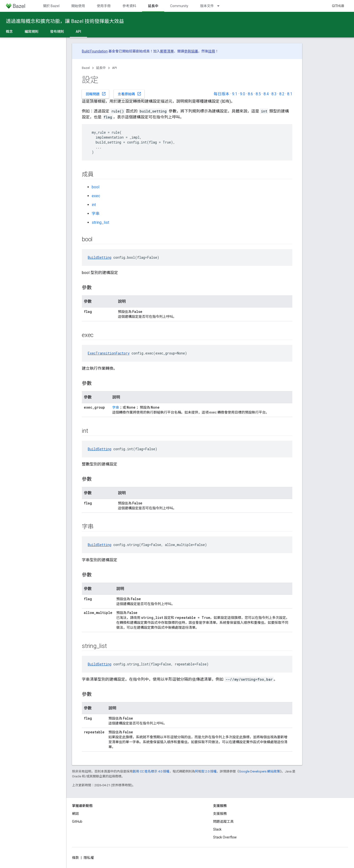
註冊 (212, 51)
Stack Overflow (225, 837)
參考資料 (129, 6)
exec (96, 196)
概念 (9, 32)
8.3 (274, 94)
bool (96, 187)
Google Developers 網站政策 (259, 771)
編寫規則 (31, 32)
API (114, 68)
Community (179, 6)
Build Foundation (95, 51)
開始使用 (78, 6)
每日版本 (221, 94)
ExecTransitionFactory (109, 353)
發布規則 (57, 32)
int (94, 205)
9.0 (243, 94)
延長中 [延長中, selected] (153, 6)
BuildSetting (100, 257)
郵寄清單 (167, 51)
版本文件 (207, 6)
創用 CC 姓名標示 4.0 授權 (151, 771)
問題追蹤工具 (223, 821)
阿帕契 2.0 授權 (206, 771)
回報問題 (96, 94)
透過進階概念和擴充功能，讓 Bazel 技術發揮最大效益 (65, 21)
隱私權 (89, 858)
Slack (217, 829)
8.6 (250, 94)
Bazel (86, 68)
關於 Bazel (51, 6)
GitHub (338, 6)
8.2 (282, 94)
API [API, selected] (78, 32)
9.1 (235, 94)
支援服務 (220, 814)
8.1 (290, 94)
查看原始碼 (130, 94)
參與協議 (191, 51)
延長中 (101, 68)
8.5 (258, 94)
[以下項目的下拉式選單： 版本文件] (221, 6)
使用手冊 (104, 6)
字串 (96, 214)
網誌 (75, 814)
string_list (100, 222)
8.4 (266, 94)
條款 (75, 858)
